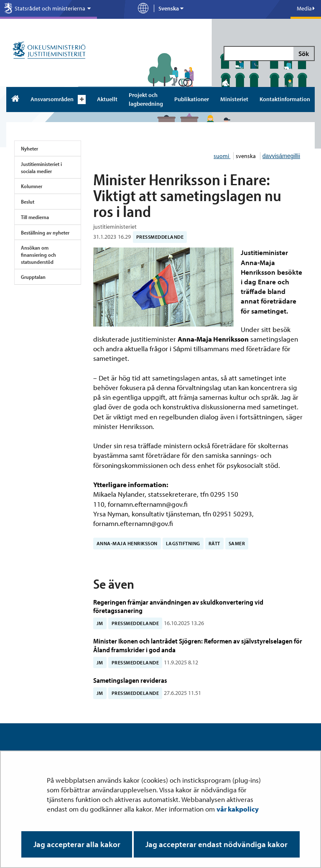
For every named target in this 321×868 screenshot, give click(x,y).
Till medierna (35, 217)
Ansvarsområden (52, 99)
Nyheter (29, 148)
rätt (214, 543)
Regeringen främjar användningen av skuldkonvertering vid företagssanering (178, 606)
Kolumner (32, 186)
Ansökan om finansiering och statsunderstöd (38, 254)
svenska (246, 156)
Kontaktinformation (285, 99)
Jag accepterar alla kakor (77, 844)
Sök (304, 54)
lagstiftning (183, 543)
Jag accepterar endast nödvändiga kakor (217, 844)
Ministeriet (234, 99)
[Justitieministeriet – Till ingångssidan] (49, 51)
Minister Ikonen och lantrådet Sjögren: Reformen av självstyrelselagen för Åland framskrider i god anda (198, 645)
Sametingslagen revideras (130, 680)
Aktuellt (107, 99)
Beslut (28, 202)
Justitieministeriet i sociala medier (41, 167)
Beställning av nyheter (45, 232)
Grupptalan (33, 277)
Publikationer (192, 99)
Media (306, 8)
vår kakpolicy (238, 809)
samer (237, 543)
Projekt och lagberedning (146, 99)
